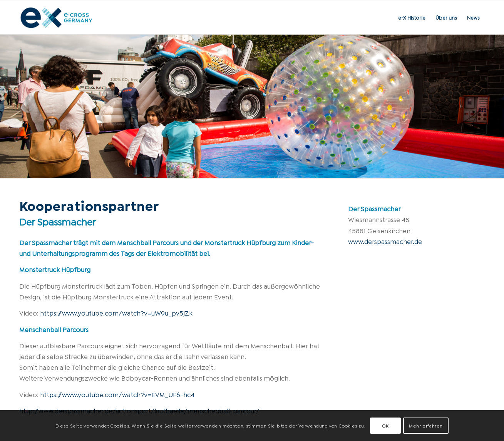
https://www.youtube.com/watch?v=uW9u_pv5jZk (116, 313)
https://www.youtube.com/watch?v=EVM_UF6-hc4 (117, 394)
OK (385, 425)
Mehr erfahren (426, 425)
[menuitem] (412, 17)
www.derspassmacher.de (385, 241)
